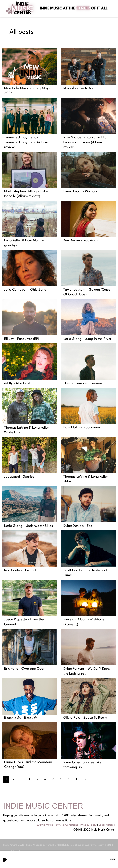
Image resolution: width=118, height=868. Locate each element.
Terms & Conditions (66, 825)
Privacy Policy (88, 825)
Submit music (45, 825)
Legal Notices (107, 825)
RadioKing (62, 845)
